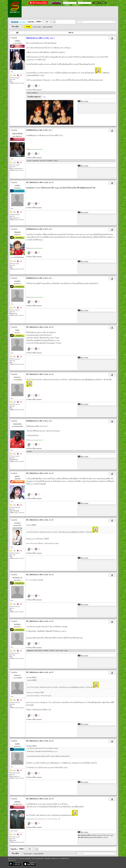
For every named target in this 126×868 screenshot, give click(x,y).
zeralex (62, 651)
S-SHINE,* (46, 651)
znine (57, 651)
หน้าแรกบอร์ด (37, 27)
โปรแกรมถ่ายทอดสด (25, 859)
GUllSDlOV (50, 161)
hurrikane (17, 624)
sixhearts (17, 802)
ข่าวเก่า (16, 859)
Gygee (66, 651)
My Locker (83, 101)
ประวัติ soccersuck (56, 859)
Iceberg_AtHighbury (32, 93)
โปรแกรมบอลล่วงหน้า (38, 859)
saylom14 (53, 651)
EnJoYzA (17, 377)
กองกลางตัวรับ (17, 134)
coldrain (17, 41)
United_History (38, 651)
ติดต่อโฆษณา (66, 859)
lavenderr (17, 281)
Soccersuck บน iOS (38, 149)
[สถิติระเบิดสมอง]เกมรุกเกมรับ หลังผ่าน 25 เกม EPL (94, 837)
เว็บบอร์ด (47, 859)
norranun (29, 161)
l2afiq (17, 330)
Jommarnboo (36, 161)
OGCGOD (43, 161)
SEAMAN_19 (17, 578)
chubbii (17, 185)
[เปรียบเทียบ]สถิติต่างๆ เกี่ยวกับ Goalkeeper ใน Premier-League (97, 835)
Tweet (44, 97)
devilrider (29, 451)
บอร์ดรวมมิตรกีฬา (48, 27)
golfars (17, 476)
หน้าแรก (10, 859)
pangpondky (30, 651)
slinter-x (56, 161)
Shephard (17, 232)
